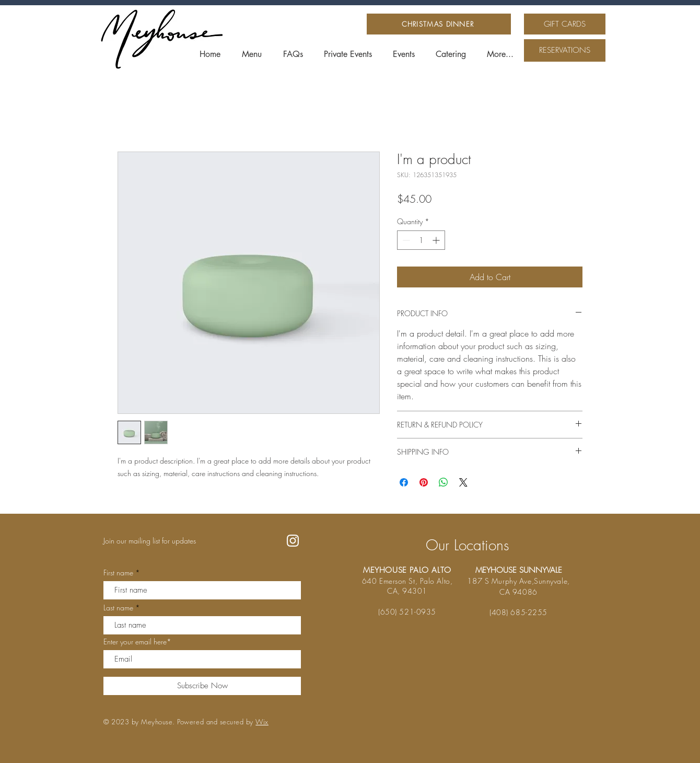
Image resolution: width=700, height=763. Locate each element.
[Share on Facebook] (404, 482)
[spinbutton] (421, 240)
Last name (118, 608)
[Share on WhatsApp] (444, 482)
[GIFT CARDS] (565, 24)
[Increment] (437, 240)
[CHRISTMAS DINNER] (439, 24)
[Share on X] (463, 482)
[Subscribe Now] (202, 686)
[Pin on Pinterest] (424, 482)
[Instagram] (293, 541)
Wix (262, 722)
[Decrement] (405, 240)
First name (118, 573)
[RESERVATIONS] (565, 50)
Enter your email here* (137, 642)
